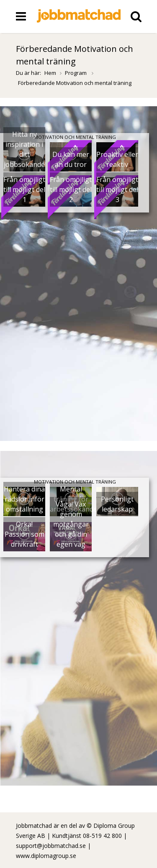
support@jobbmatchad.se (51, 846)
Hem (50, 73)
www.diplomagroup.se (46, 856)
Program (76, 73)
